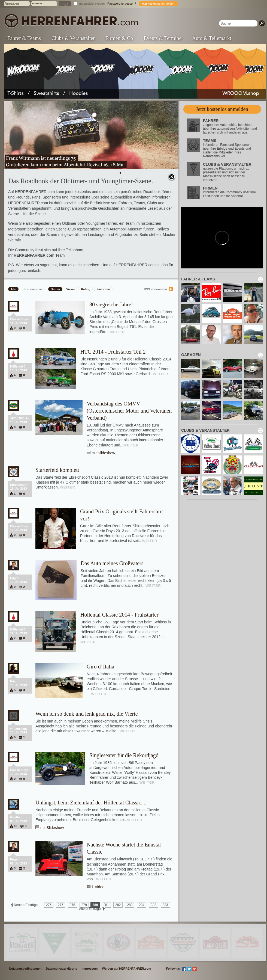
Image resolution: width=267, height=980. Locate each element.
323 (165, 905)
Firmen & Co (119, 38)
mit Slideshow (103, 453)
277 (60, 905)
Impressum (90, 969)
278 (72, 905)
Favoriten (103, 289)
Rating (86, 289)
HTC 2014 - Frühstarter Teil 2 (113, 352)
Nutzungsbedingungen (25, 969)
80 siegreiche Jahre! (111, 304)
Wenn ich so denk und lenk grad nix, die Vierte (87, 714)
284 (142, 905)
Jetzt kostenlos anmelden (222, 109)
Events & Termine (163, 38)
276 (49, 905)
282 (118, 905)
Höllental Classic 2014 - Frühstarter (119, 615)
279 (84, 905)
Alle (13, 289)
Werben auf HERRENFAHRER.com (126, 969)
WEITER (117, 332)
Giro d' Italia (100, 667)
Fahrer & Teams (24, 38)
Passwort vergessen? (122, 4)
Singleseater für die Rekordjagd (124, 755)
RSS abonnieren (155, 289)
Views (70, 289)
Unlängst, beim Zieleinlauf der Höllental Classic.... (91, 803)
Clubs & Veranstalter (73, 38)
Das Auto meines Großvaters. (113, 563)
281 (106, 905)
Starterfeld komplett (57, 470)
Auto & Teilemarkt (212, 38)
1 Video (98, 887)
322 (153, 905)
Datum (55, 289)
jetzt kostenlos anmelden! (158, 4)
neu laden (260, 279)
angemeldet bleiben (92, 4)
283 (130, 905)
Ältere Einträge (90, 909)
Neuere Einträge (26, 905)
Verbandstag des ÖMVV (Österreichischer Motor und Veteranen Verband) (129, 411)
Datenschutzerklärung (62, 969)
